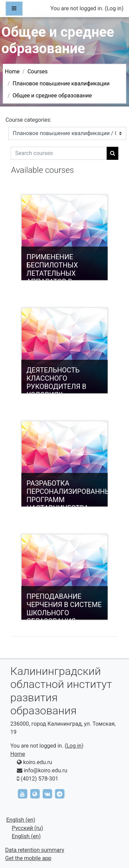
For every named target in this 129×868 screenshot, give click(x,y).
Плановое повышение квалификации (61, 84)
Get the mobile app (28, 858)
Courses (38, 72)
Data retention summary (35, 850)
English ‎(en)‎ (21, 820)
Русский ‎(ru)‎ (27, 828)
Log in (114, 8)
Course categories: (28, 120)
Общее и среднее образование (52, 96)
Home (12, 72)
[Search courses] (59, 153)
